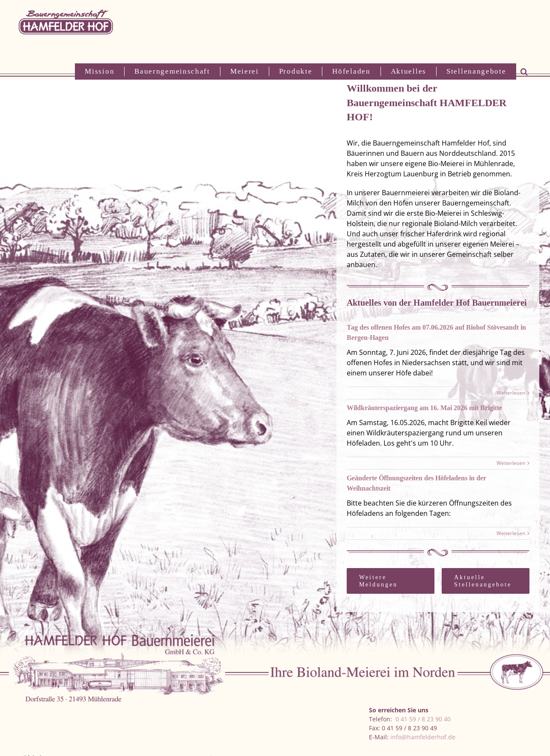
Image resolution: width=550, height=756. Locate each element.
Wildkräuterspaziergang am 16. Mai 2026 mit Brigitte (424, 408)
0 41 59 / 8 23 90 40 (423, 719)
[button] (524, 71)
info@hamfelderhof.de (423, 737)
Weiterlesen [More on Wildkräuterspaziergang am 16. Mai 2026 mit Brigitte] (511, 463)
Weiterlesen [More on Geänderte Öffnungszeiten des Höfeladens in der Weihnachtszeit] (511, 533)
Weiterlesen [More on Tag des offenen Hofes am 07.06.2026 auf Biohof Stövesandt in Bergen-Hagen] (511, 393)
